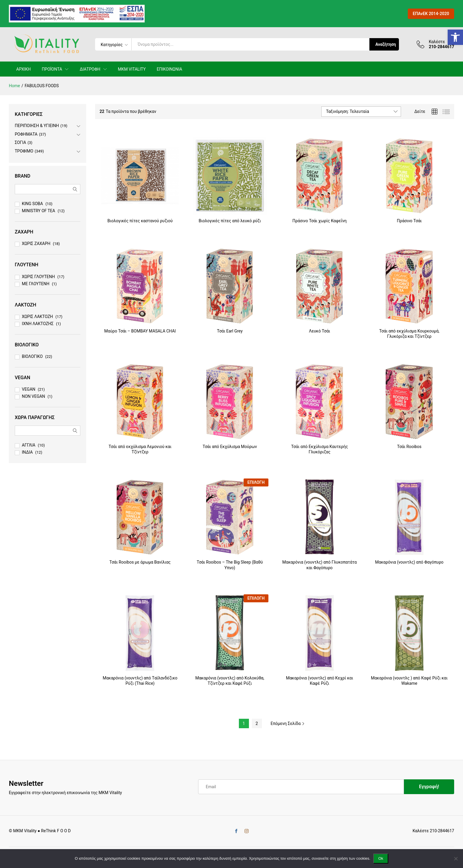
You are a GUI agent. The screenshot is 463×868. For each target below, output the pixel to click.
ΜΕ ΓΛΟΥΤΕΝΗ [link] (36, 284)
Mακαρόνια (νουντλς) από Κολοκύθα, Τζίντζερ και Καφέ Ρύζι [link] (230, 681)
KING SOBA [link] (32, 204)
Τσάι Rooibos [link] (409, 447)
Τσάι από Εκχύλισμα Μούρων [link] (230, 447)
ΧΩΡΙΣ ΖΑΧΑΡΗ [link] (36, 244)
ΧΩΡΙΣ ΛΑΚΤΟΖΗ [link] (37, 317)
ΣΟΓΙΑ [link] (20, 142)
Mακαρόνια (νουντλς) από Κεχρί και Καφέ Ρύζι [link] (319, 681)
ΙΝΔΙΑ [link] (27, 452)
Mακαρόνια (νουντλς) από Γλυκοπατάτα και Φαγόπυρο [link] (319, 565)
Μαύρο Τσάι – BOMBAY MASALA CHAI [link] (140, 331)
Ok (381, 858)
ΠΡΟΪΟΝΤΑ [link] (52, 69)
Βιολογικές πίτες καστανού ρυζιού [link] (140, 221)
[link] (455, 37)
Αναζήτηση (386, 44)
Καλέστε (437, 42)
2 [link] (257, 723)
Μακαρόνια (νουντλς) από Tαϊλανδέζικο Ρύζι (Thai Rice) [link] (140, 681)
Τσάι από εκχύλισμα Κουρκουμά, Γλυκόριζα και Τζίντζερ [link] (409, 334)
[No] (456, 859)
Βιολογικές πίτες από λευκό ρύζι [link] (230, 221)
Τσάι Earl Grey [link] (230, 331)
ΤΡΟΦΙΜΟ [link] (24, 151)
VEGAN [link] (29, 389)
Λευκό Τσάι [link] (319, 331)
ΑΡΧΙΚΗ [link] (23, 69)
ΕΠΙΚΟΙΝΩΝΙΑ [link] (169, 69)
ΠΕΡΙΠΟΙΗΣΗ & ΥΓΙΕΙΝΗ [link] (37, 126)
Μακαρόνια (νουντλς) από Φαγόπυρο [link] (409, 562)
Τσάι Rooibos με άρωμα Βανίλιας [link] (140, 562)
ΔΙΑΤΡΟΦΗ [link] (90, 69)
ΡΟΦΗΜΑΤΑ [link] (26, 134)
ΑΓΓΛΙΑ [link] (29, 445)
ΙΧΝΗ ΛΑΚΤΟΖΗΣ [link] (38, 324)
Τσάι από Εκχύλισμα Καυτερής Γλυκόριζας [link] (319, 449)
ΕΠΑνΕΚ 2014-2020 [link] (431, 14)
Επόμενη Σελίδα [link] (288, 723)
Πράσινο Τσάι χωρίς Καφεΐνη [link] (319, 221)
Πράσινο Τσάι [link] (409, 221)
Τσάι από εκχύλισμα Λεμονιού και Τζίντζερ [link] (140, 449)
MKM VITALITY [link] (132, 69)
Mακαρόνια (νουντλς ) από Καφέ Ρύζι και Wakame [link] (409, 681)
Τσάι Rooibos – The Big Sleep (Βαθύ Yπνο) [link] (230, 565)
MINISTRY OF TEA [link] (39, 211)
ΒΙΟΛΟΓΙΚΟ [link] (32, 356)
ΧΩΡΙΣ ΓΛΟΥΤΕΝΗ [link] (38, 277)
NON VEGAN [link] (34, 396)
